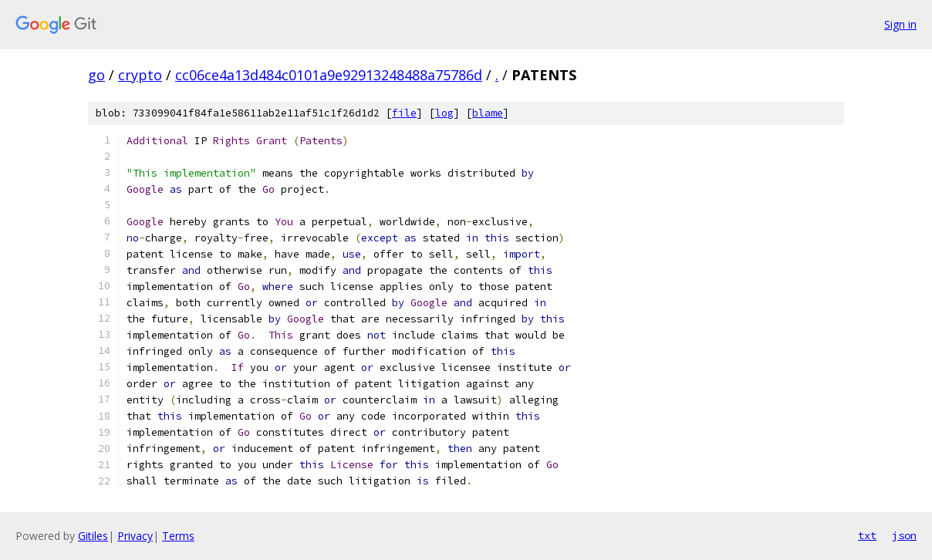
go (96, 75)
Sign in (900, 24)
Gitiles (93, 536)
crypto (140, 75)
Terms (178, 536)
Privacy (135, 536)
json (904, 535)
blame (488, 113)
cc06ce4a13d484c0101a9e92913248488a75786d (329, 75)
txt (867, 535)
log (444, 113)
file (404, 113)
